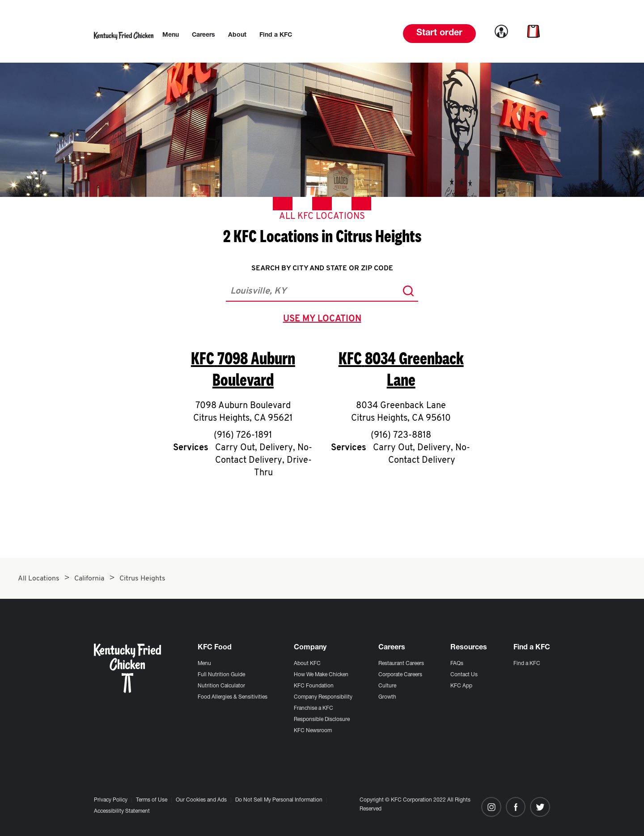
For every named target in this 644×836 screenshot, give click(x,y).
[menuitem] (171, 35)
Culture (387, 686)
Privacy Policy (111, 800)
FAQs (457, 664)
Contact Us (464, 675)
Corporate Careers (400, 675)
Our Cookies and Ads (201, 800)
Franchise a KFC (314, 708)
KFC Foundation (314, 686)
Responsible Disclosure (322, 720)
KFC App (461, 686)
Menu (204, 664)
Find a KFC (527, 664)
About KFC (307, 664)
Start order (439, 34)
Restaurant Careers (401, 664)
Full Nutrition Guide (221, 675)
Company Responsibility (323, 697)
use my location (324, 320)
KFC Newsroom (313, 731)
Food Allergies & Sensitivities (233, 697)
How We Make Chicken (321, 675)
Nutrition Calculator (221, 686)
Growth (387, 697)
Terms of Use (152, 800)
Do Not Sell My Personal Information (279, 800)
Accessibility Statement (122, 811)
